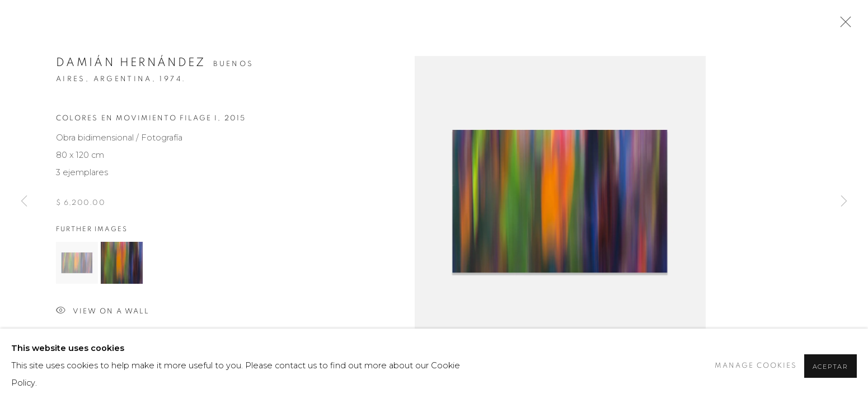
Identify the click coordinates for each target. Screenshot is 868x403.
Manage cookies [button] (756, 366)
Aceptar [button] (831, 367)
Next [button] (844, 201)
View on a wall (103, 311)
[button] (77, 263)
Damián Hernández (131, 62)
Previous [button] (24, 201)
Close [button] (843, 25)
